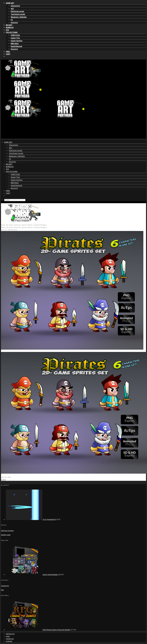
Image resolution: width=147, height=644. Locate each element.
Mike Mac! (15, 44)
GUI (12, 9)
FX (12, 20)
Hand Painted (16, 46)
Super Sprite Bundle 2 (51, 575)
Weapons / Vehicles (19, 17)
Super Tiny (15, 38)
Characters (15, 6)
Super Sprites (17, 41)
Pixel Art (14, 23)
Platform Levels (17, 11)
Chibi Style (15, 35)
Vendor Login (6, 535)
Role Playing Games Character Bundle (56, 630)
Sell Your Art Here (7, 531)
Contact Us (5, 586)
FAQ (2, 590)
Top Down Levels (18, 14)
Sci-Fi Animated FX (49, 519)
